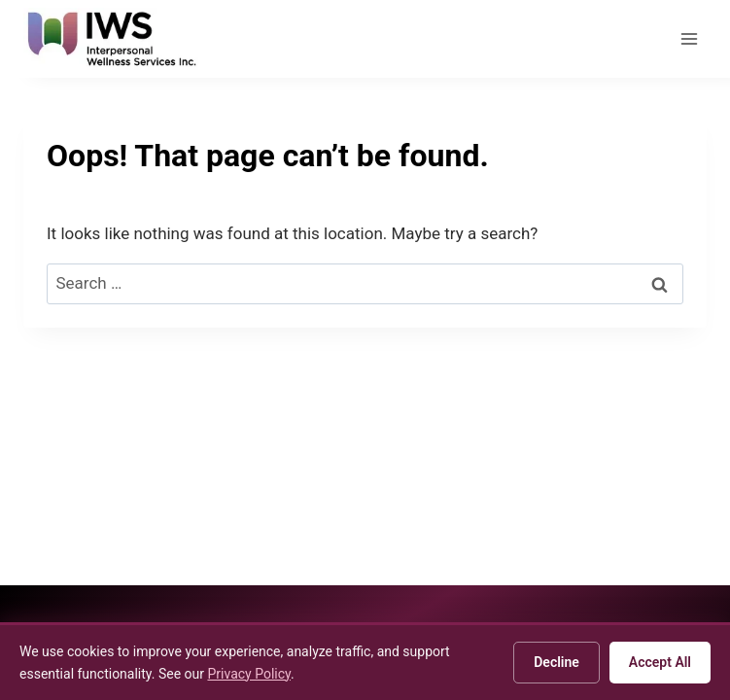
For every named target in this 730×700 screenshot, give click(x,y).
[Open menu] (689, 38)
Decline (556, 662)
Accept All (660, 662)
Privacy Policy (248, 674)
